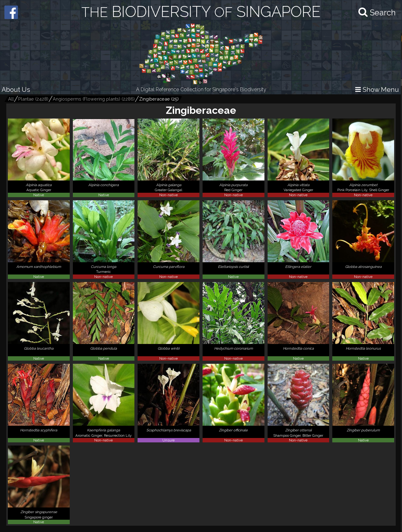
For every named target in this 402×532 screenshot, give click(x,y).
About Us (16, 89)
